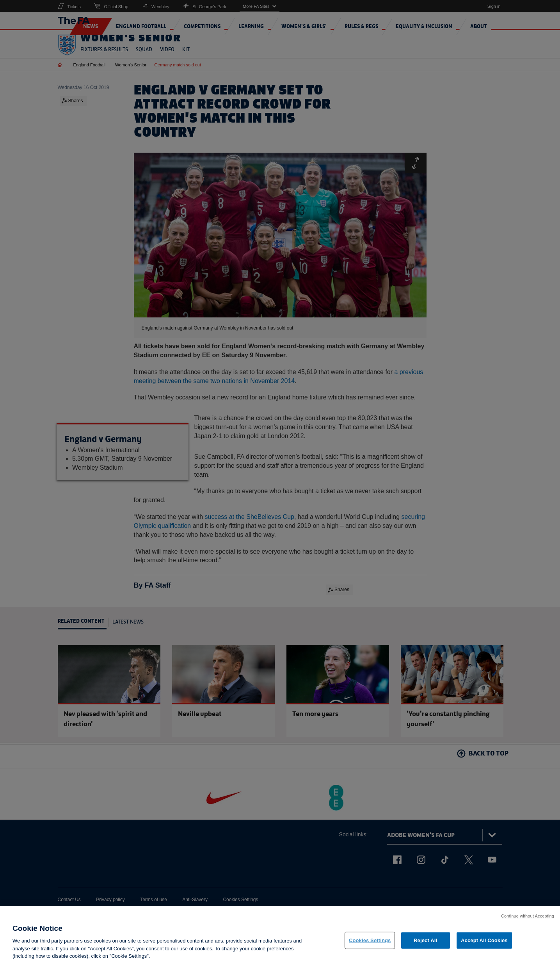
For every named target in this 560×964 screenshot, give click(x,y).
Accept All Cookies (484, 945)
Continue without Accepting (528, 921)
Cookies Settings (370, 945)
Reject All (425, 945)
